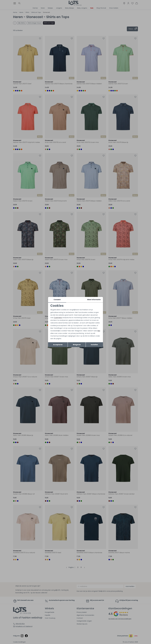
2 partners (58, 318)
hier (99, 331)
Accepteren (58, 345)
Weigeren (77, 345)
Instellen (94, 345)
